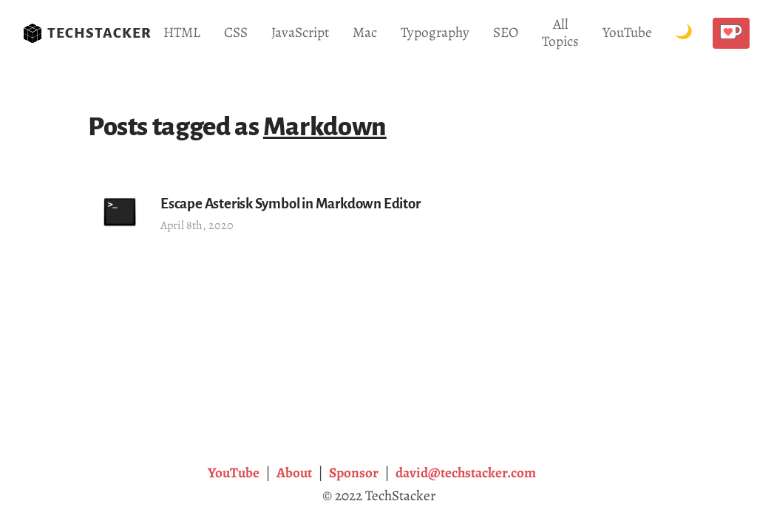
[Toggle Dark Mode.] (684, 33)
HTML (182, 32)
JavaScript (300, 32)
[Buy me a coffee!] (731, 33)
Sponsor (354, 473)
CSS (236, 32)
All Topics (560, 33)
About (294, 473)
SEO (506, 32)
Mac (365, 32)
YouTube (627, 32)
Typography (435, 32)
